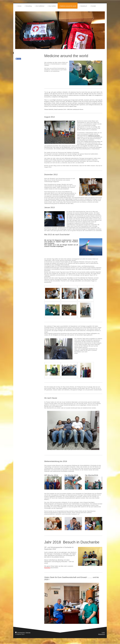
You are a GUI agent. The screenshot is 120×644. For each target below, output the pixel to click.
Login (103, 632)
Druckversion (20, 633)
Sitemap (28, 633)
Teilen (18, 59)
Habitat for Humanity (94, 136)
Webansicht (101, 634)
